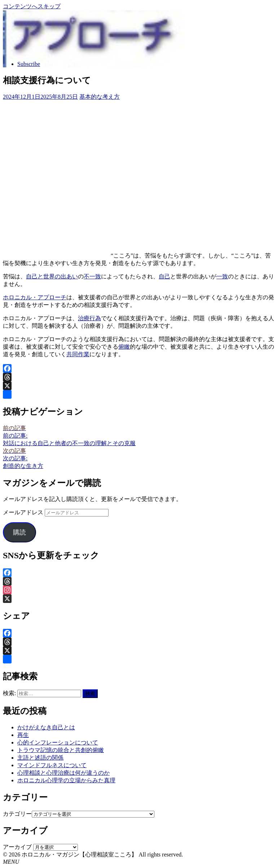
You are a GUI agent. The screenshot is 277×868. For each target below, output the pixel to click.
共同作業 (78, 354)
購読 (19, 532)
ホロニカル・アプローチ (35, 297)
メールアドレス (24, 512)
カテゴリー (17, 814)
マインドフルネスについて (52, 765)
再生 (23, 735)
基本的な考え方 (100, 97)
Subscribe (29, 64)
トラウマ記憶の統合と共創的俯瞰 (61, 750)
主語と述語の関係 (40, 758)
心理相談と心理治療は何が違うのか (63, 773)
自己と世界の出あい (52, 276)
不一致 (92, 276)
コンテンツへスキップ (32, 6)
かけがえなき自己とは (46, 727)
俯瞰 (124, 347)
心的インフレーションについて (58, 742)
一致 (222, 276)
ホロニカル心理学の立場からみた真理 (66, 780)
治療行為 (89, 318)
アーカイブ (17, 847)
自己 (164, 276)
